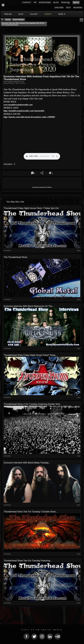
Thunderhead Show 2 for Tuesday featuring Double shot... (33, 404)
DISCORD (59, 8)
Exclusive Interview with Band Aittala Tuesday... (27, 463)
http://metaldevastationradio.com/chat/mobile (24, 111)
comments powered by (42, 187)
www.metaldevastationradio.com (18, 105)
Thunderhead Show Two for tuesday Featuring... (28, 561)
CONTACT (27, 2)
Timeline (8, 14)
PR (35, 2)
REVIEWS (78, 8)
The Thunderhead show (15, 257)
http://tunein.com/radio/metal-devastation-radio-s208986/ (29, 117)
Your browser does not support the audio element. (42, 156)
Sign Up (76, 3)
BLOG (56, 2)
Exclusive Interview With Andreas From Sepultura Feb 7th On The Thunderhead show (23, 24)
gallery (34, 14)
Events (8, 20)
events (48, 14)
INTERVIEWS (45, 2)
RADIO (64, 2)
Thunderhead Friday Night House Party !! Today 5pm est (31, 208)
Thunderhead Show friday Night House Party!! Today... (30, 355)
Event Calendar (19, 20)
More (62, 14)
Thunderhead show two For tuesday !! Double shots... (31, 512)
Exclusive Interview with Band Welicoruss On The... (29, 306)
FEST (68, 8)
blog (21, 14)
